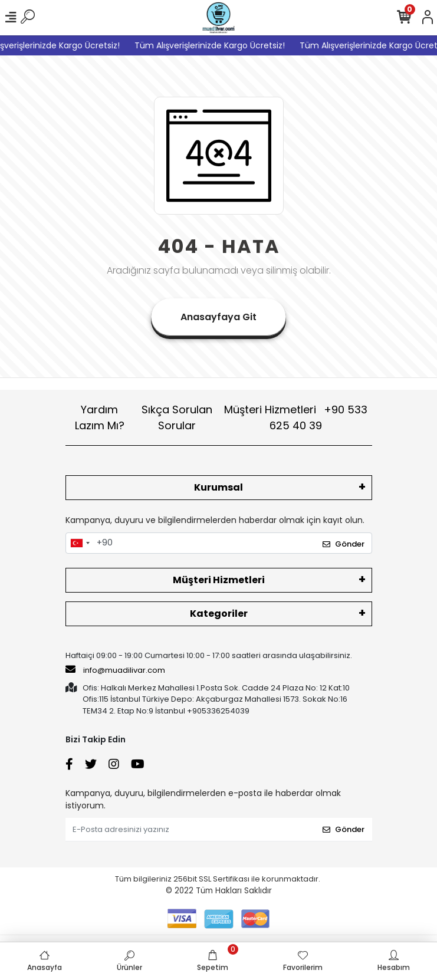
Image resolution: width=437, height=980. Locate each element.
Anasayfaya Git (218, 317)
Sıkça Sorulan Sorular (177, 417)
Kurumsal (218, 487)
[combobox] (80, 543)
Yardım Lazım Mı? (100, 417)
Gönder (344, 544)
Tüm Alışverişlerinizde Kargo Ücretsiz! (214, 45)
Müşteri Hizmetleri (296, 417)
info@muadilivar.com (115, 670)
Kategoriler (219, 614)
